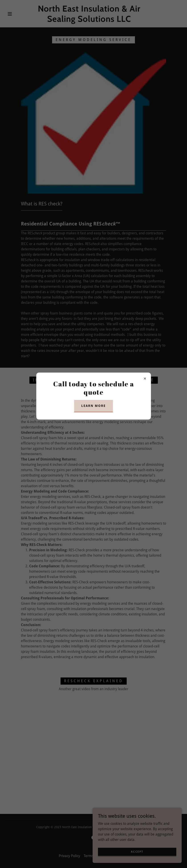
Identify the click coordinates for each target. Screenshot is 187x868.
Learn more (93, 406)
